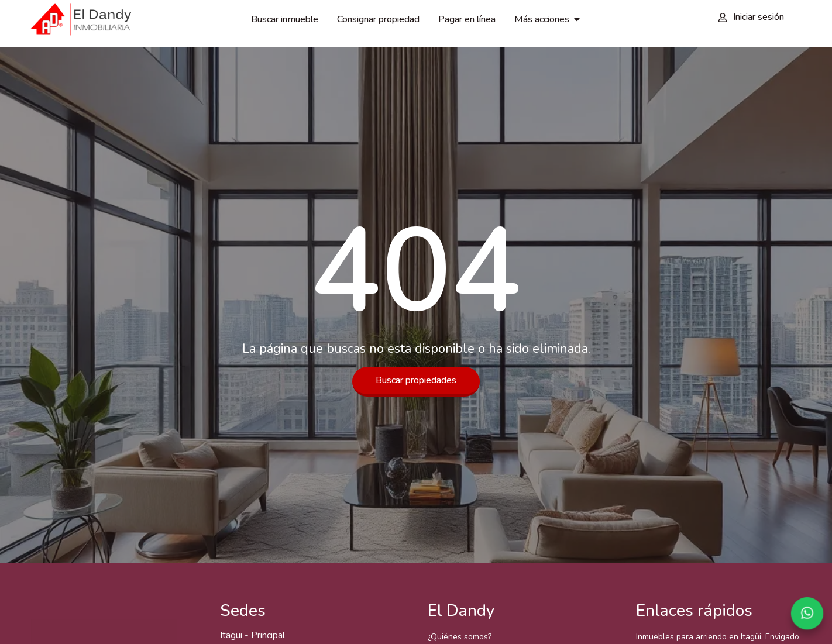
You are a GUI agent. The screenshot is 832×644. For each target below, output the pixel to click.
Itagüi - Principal (252, 635)
